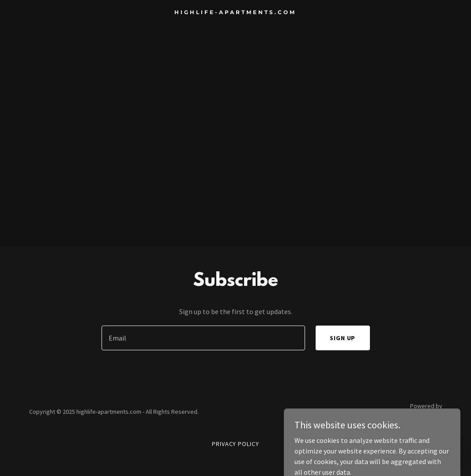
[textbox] (203, 338)
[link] (236, 11)
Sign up (343, 338)
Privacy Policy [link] (236, 444)
